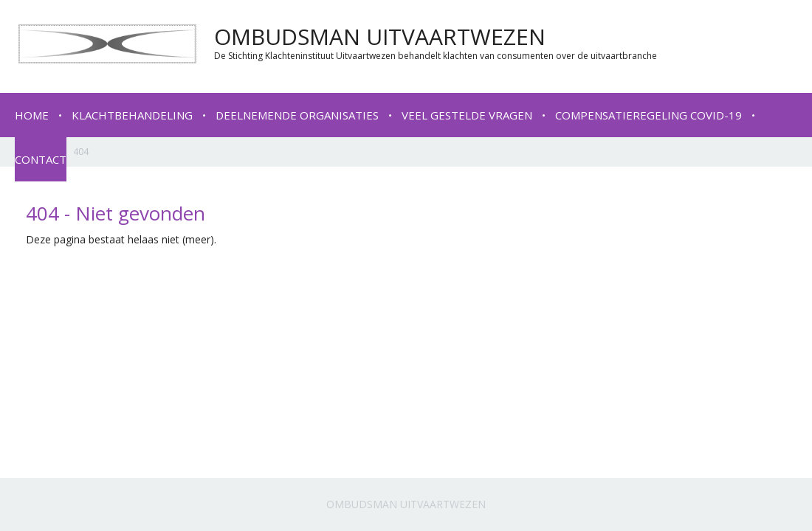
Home (32, 115)
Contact (41, 159)
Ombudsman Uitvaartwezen (406, 504)
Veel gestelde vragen (467, 115)
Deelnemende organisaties (297, 115)
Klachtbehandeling (132, 115)
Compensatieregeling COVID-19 (648, 115)
